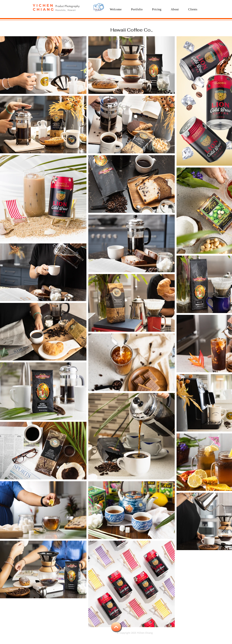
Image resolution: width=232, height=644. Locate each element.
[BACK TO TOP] (116, 627)
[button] (137, 9)
